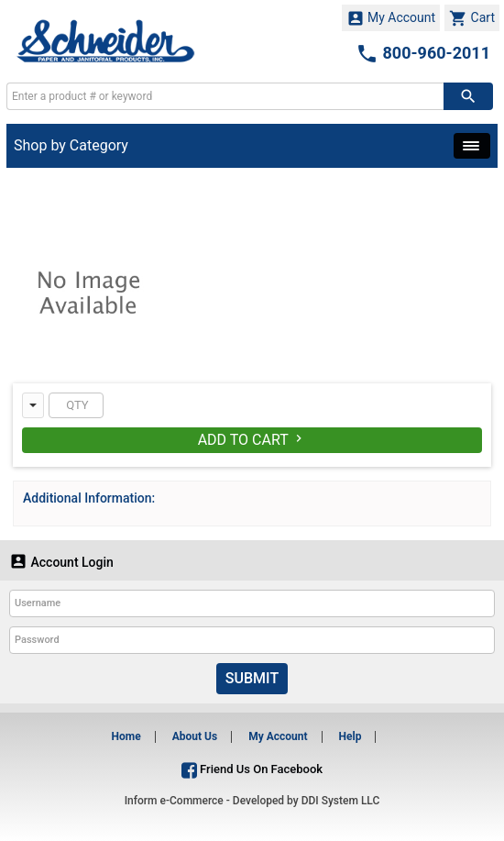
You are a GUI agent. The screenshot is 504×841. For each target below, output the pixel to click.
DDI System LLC (341, 801)
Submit (252, 678)
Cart (472, 18)
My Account (391, 18)
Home (126, 736)
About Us (195, 736)
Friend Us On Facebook (252, 769)
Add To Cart (252, 440)
